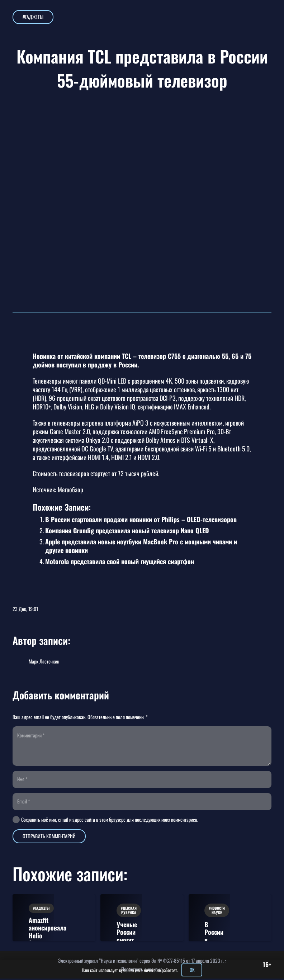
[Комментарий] (142, 746)
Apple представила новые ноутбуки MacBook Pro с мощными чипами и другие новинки (141, 546)
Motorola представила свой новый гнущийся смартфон (120, 561)
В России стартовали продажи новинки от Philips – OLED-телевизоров (141, 519)
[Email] (142, 803)
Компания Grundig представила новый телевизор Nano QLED (127, 530)
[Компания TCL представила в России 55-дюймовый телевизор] (142, 116)
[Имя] (142, 780)
